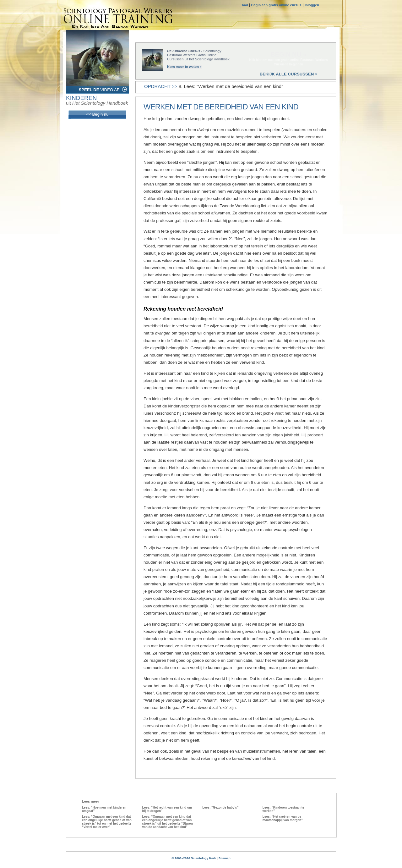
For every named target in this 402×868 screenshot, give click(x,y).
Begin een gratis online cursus (276, 5)
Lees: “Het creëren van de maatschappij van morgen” (283, 818)
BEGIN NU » (288, 54)
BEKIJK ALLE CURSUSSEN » (288, 74)
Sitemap (225, 858)
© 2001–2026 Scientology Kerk (194, 858)
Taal (245, 5)
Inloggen (312, 5)
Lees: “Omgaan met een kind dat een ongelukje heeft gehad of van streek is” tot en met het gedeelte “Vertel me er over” (107, 822)
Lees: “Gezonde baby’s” (220, 807)
